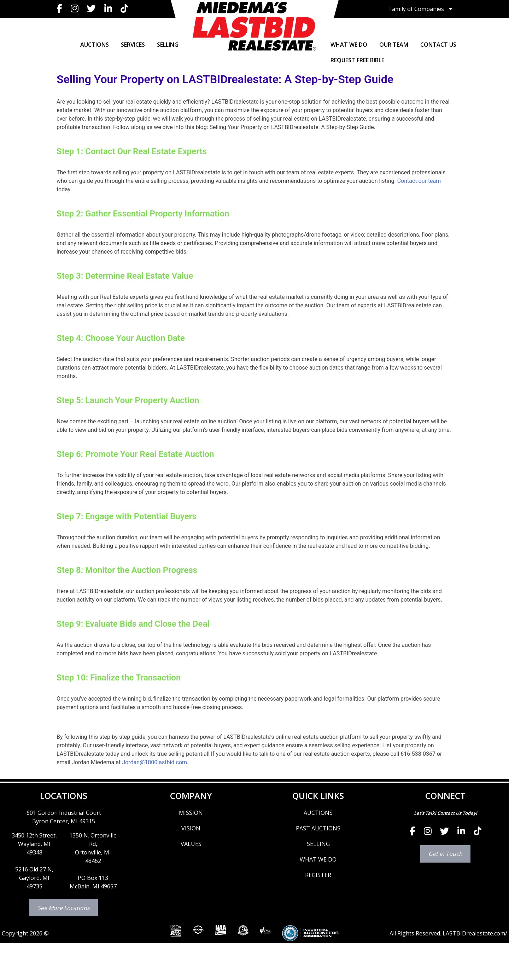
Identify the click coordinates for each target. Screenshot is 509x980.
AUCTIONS (95, 45)
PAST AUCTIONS (318, 828)
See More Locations (64, 908)
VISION (191, 828)
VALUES (191, 844)
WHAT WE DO (349, 45)
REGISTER (318, 875)
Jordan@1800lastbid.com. (155, 762)
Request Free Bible (357, 60)
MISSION (191, 813)
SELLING (168, 45)
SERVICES (133, 45)
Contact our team (419, 181)
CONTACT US (438, 45)
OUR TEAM (394, 45)
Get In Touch (445, 854)
